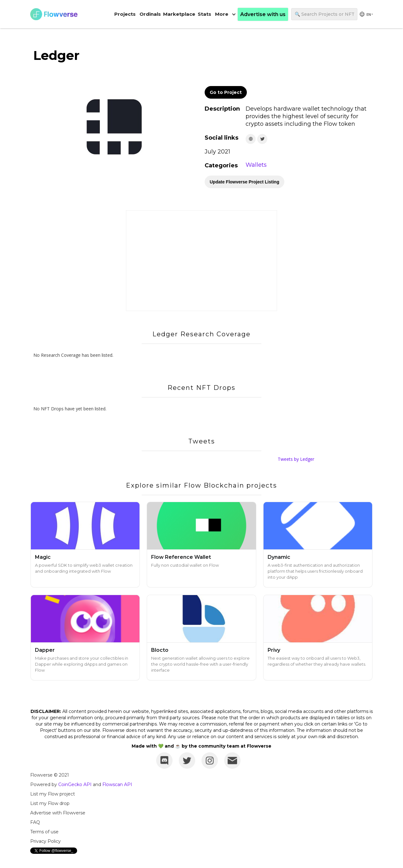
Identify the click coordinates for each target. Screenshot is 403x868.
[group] (366, 14)
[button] (225, 14)
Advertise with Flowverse (58, 813)
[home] (54, 14)
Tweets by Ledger (296, 459)
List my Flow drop (50, 803)
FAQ (35, 822)
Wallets (256, 165)
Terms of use (44, 832)
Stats (204, 14)
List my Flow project (53, 794)
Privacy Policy (45, 841)
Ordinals (150, 14)
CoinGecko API (75, 784)
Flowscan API (117, 784)
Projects (125, 14)
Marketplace (179, 14)
